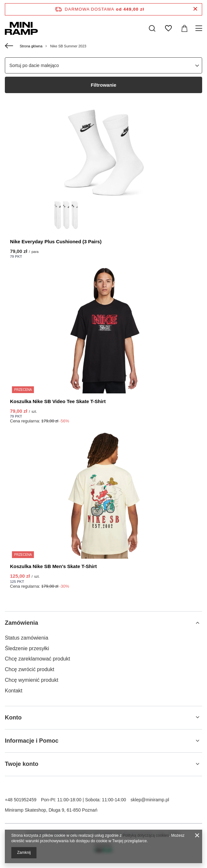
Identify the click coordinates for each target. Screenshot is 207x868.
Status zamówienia (26, 638)
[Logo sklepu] (21, 28)
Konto (13, 718)
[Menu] (200, 28)
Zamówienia (21, 623)
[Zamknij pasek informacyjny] (195, 9)
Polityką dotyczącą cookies (146, 835)
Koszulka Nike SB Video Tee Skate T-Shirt (58, 401)
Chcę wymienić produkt (31, 680)
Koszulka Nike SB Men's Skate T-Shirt (53, 566)
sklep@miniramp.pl (150, 800)
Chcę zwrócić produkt (30, 669)
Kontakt (14, 691)
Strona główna (31, 46)
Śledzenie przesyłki (27, 648)
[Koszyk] (184, 28)
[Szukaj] (152, 28)
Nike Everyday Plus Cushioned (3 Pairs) (56, 241)
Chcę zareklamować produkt (37, 659)
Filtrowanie (103, 85)
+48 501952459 (21, 800)
